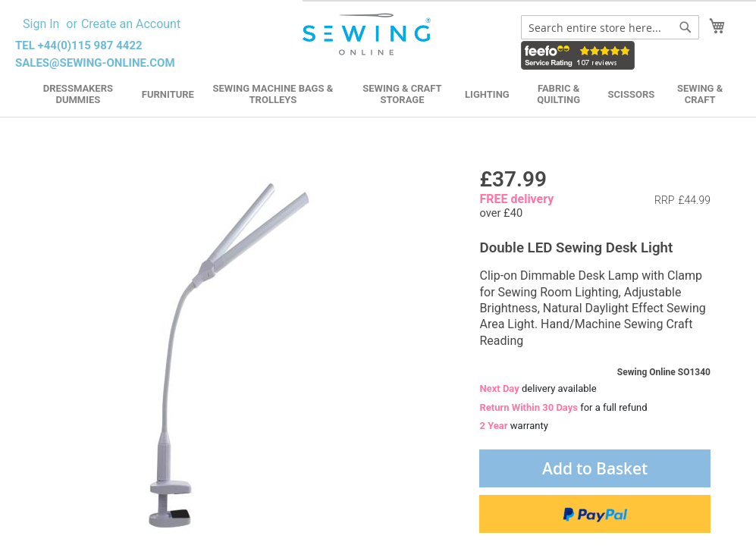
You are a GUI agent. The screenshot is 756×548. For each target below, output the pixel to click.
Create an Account (131, 24)
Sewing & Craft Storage (402, 94)
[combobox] (610, 27)
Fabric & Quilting (558, 94)
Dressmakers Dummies (78, 94)
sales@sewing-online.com (95, 63)
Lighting (487, 94)
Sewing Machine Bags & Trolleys (273, 94)
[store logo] (368, 34)
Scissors (632, 94)
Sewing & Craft (700, 94)
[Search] (685, 27)
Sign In (41, 24)
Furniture (168, 94)
